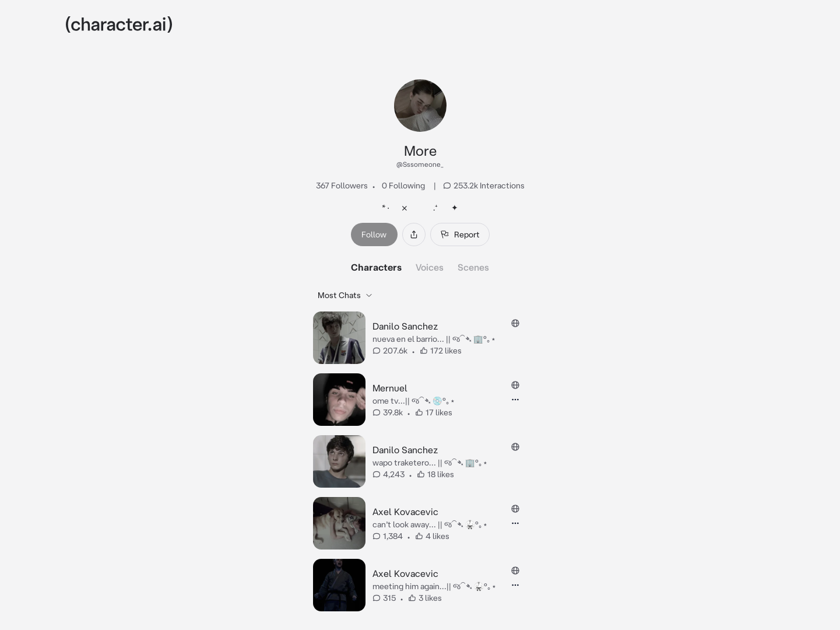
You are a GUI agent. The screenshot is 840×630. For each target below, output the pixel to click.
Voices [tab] (430, 267)
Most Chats (345, 295)
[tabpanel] (420, 450)
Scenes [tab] (473, 267)
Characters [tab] (376, 267)
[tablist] (420, 267)
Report (460, 235)
